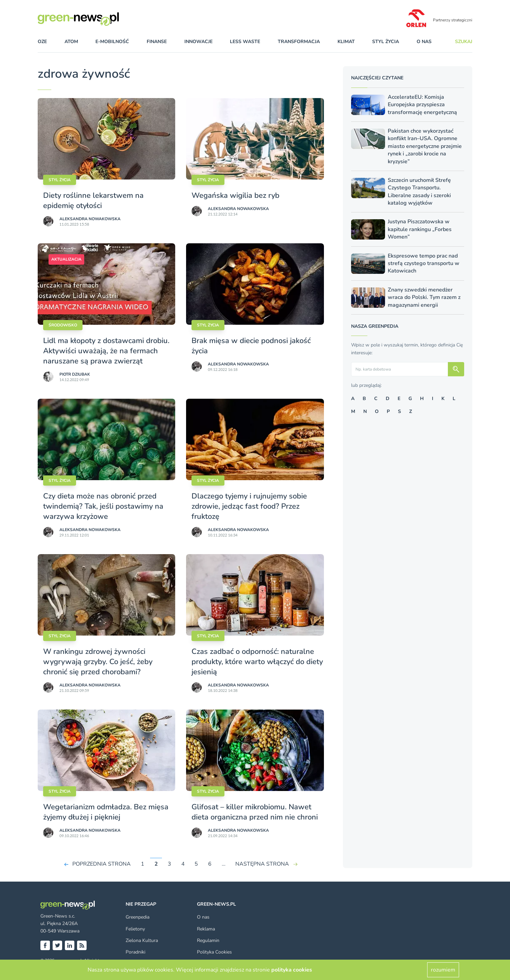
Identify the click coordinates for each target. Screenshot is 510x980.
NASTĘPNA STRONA (262, 864)
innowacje (198, 42)
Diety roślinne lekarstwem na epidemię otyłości (93, 201)
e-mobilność (112, 42)
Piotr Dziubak (75, 374)
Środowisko (63, 325)
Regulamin (208, 940)
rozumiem (443, 970)
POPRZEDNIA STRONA (102, 864)
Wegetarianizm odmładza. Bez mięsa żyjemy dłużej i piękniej (106, 812)
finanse (157, 42)
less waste (245, 42)
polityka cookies (292, 970)
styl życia (386, 42)
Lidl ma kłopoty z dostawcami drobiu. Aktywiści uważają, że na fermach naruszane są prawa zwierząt (106, 351)
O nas (424, 42)
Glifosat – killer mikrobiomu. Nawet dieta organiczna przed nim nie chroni (255, 812)
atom (71, 42)
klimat (346, 42)
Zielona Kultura (142, 940)
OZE (42, 42)
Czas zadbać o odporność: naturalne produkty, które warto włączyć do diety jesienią (257, 662)
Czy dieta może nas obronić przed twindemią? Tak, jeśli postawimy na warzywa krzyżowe (103, 506)
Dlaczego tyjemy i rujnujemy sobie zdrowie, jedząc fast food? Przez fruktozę (249, 506)
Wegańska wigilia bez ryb (236, 195)
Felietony (135, 929)
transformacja (299, 42)
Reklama (206, 929)
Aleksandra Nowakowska (90, 219)
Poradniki (135, 952)
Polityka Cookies (214, 952)
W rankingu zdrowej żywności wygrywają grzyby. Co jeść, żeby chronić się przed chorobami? (98, 662)
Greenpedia (138, 917)
